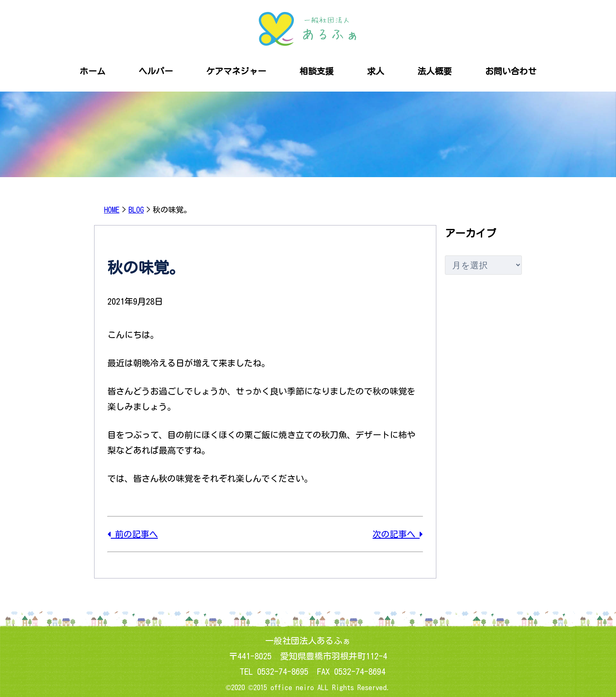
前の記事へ (133, 534)
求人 (376, 71)
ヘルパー (156, 71)
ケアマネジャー (236, 71)
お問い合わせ (511, 71)
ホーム (92, 71)
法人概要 (435, 71)
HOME (112, 210)
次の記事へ (398, 534)
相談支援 (317, 71)
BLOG (136, 210)
